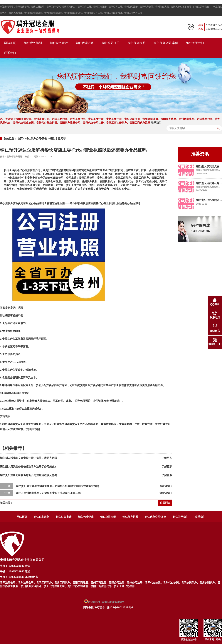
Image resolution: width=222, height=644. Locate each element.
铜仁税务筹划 (33, 43)
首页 (20, 139)
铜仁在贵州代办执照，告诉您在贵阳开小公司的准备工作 (48, 493)
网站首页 (10, 43)
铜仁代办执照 (137, 43)
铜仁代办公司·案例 (166, 43)
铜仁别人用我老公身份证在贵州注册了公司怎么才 (28, 467)
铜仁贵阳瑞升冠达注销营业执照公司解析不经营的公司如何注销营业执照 (57, 486)
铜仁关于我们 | (204, 7)
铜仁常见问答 (58, 139)
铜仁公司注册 (111, 43)
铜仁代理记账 (85, 43)
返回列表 (165, 503)
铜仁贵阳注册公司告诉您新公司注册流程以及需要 (28, 475)
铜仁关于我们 (195, 43)
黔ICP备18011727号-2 (120, 607)
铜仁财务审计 (59, 43)
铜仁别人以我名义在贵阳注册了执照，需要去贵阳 (28, 458)
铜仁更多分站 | (186, 7)
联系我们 (218, 7)
